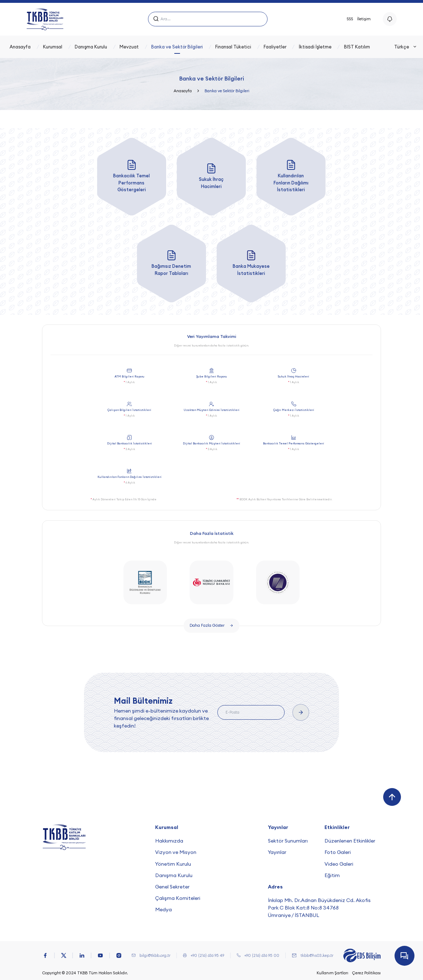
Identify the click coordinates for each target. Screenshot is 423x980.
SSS (350, 19)
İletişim (364, 19)
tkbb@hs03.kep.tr (317, 955)
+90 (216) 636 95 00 (262, 955)
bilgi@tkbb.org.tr (155, 955)
